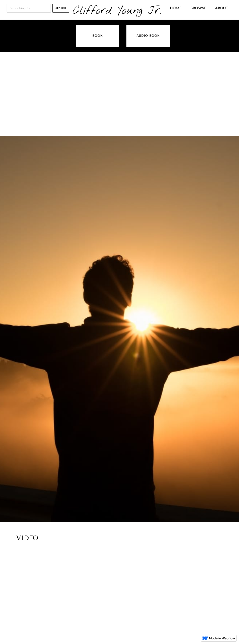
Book (98, 36)
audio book (148, 36)
